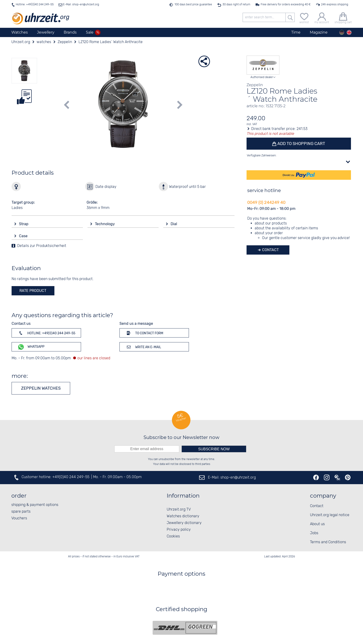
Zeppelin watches (41, 388)
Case (24, 236)
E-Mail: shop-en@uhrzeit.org (81, 5)
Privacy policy (179, 530)
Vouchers (19, 518)
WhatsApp (31, 347)
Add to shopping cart (301, 144)
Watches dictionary (183, 516)
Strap (24, 224)
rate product (33, 291)
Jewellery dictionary (184, 523)
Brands (70, 32)
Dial (174, 224)
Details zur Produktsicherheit (42, 246)
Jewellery (46, 32)
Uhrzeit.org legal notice (330, 515)
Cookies (173, 536)
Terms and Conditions (328, 542)
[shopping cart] (343, 17)
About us (317, 524)
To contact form (144, 333)
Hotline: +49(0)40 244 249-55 (35, 5)
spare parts (21, 512)
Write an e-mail (143, 347)
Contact (270, 250)
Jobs (314, 533)
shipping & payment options (35, 505)
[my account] (322, 17)
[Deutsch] (342, 32)
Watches (20, 32)
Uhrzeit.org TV (179, 510)
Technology (105, 224)
